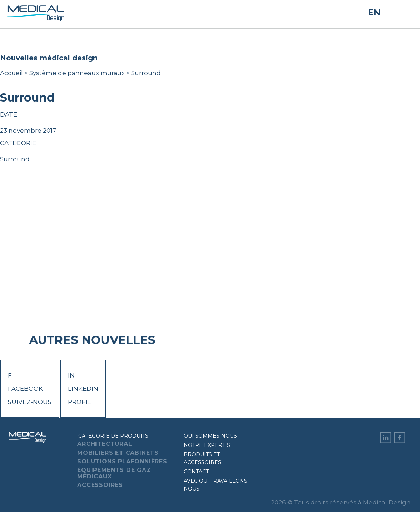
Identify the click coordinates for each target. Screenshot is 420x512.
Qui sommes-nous (210, 436)
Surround (15, 159)
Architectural (105, 444)
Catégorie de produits (113, 436)
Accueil (11, 73)
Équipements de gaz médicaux (114, 473)
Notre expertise (209, 445)
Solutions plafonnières (122, 461)
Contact (196, 472)
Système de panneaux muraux (77, 73)
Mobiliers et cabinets (118, 453)
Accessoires (100, 485)
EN (374, 13)
